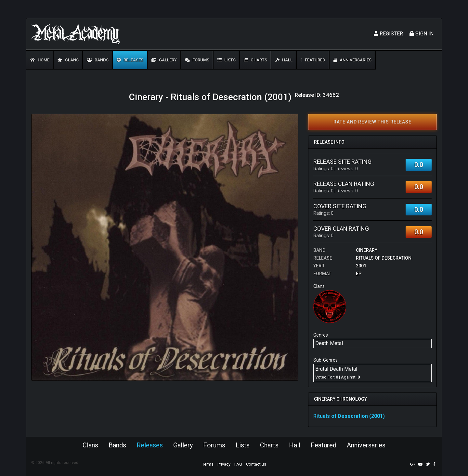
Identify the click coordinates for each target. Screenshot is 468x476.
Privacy (224, 464)
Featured (313, 60)
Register (388, 34)
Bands (98, 60)
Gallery (164, 60)
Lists (227, 60)
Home (40, 60)
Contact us (256, 464)
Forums (197, 60)
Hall (284, 60)
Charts (255, 60)
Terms (208, 464)
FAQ (238, 464)
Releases (130, 60)
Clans (68, 60)
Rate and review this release (372, 122)
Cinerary (367, 250)
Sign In (422, 34)
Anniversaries (352, 60)
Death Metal (329, 343)
